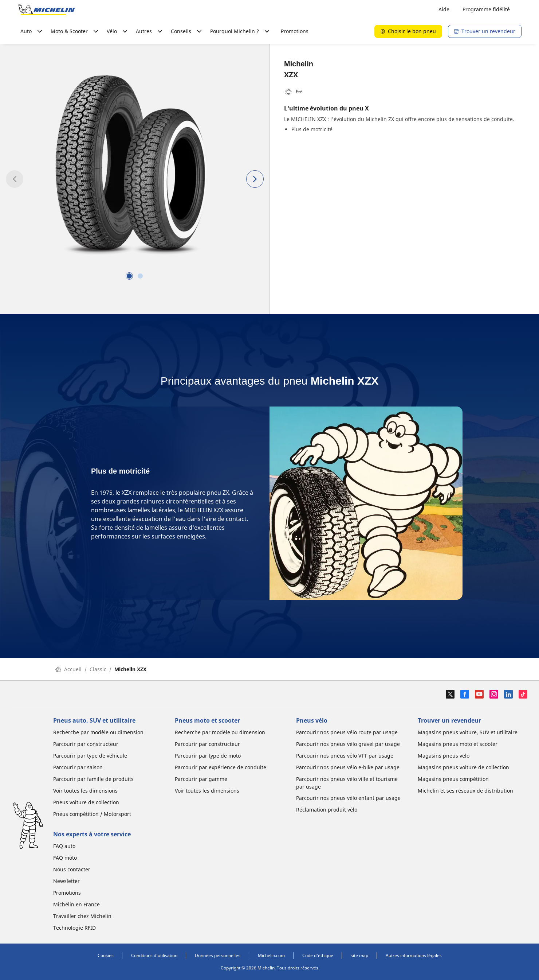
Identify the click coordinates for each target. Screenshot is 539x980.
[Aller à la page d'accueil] (47, 9)
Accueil (68, 669)
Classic (98, 669)
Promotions (295, 31)
